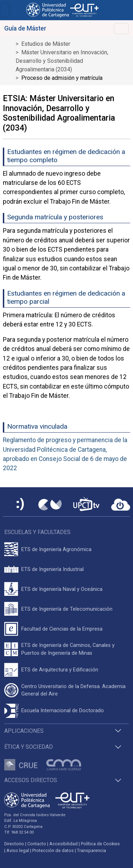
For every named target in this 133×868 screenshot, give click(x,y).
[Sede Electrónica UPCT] (21, 505)
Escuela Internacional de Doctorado (63, 711)
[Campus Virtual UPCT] (50, 505)
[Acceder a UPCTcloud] (121, 505)
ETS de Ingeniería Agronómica (56, 550)
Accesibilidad (63, 844)
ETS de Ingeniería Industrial (52, 569)
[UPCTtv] (86, 505)
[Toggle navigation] (5, 10)
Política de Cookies (100, 844)
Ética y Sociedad (29, 747)
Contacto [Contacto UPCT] (37, 844)
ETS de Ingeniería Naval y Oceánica (62, 589)
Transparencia (92, 850)
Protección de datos (53, 850)
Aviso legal (18, 850)
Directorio (14, 844)
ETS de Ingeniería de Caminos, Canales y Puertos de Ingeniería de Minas (68, 649)
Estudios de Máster (46, 44)
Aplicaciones (24, 731)
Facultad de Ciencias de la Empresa (62, 629)
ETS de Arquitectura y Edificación (60, 670)
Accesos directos (31, 780)
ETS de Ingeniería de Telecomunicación (67, 609)
